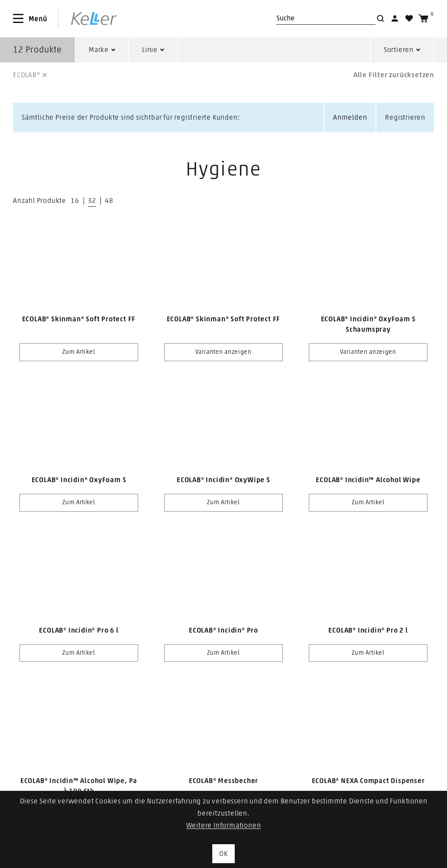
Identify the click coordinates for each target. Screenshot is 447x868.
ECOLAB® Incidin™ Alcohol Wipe (368, 480)
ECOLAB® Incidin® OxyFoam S (79, 480)
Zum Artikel (79, 352)
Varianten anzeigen (223, 352)
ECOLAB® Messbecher (223, 781)
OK (223, 854)
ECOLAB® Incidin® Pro (223, 630)
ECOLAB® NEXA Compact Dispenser (368, 781)
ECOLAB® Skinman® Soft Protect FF (79, 319)
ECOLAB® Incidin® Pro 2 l (368, 630)
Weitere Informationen (224, 826)
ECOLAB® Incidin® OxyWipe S (223, 480)
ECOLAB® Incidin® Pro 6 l (79, 630)
